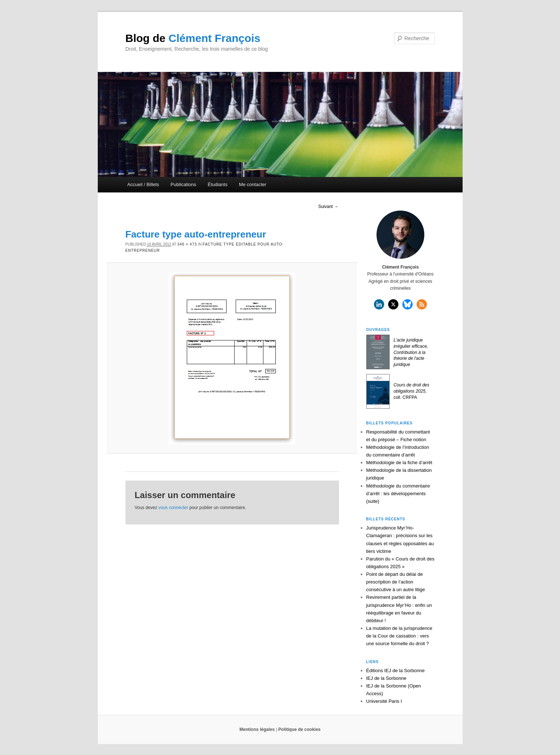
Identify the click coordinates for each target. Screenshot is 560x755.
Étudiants (217, 184)
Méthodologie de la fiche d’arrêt (399, 463)
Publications (184, 184)
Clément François (193, 38)
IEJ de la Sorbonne (387, 678)
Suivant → (328, 207)
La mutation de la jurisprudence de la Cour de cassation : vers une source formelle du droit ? (399, 636)
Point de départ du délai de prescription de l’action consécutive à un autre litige (396, 582)
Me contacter (253, 184)
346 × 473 (187, 244)
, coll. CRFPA (412, 391)
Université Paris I (384, 701)
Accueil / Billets (143, 184)
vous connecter (173, 508)
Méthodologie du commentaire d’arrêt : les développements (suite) (398, 494)
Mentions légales (257, 729)
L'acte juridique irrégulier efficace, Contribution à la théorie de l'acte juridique (411, 352)
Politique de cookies (300, 729)
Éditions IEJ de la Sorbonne (395, 671)
